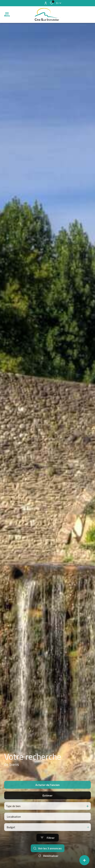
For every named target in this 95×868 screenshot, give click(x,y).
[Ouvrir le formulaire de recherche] (48, 846)
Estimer (47, 803)
